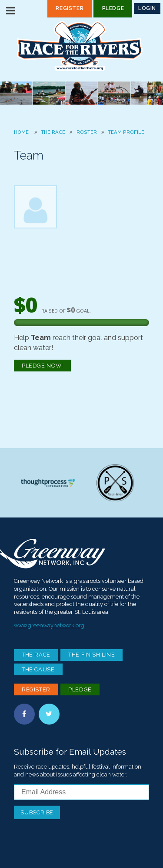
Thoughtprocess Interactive (48, 483)
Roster (87, 132)
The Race (53, 132)
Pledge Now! (42, 366)
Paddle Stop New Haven (115, 483)
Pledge (113, 8)
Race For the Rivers (82, 46)
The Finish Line (92, 655)
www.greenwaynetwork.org (49, 625)
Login (147, 8)
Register (70, 8)
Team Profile (126, 132)
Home (21, 132)
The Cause (38, 669)
